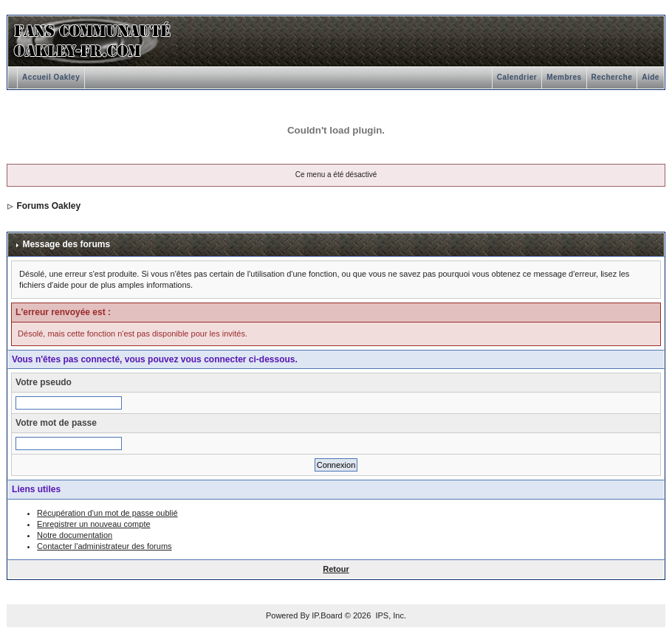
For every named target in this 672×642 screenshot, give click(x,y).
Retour (336, 569)
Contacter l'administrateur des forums (104, 546)
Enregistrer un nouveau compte (93, 524)
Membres (564, 77)
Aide (651, 77)
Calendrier (517, 77)
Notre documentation (75, 535)
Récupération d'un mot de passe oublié (107, 513)
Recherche (612, 77)
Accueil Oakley (51, 77)
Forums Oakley (48, 206)
